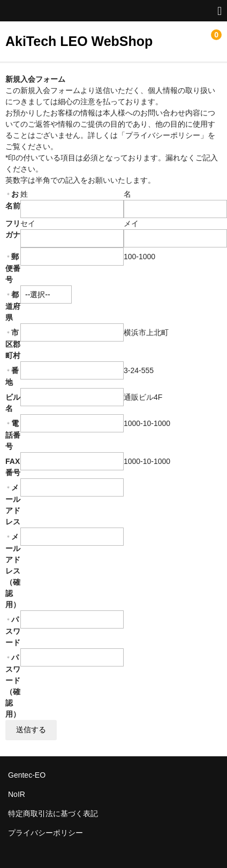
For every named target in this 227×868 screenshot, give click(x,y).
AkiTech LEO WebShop (79, 41)
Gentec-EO (27, 775)
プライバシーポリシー (46, 833)
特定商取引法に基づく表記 (53, 813)
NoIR (17, 794)
